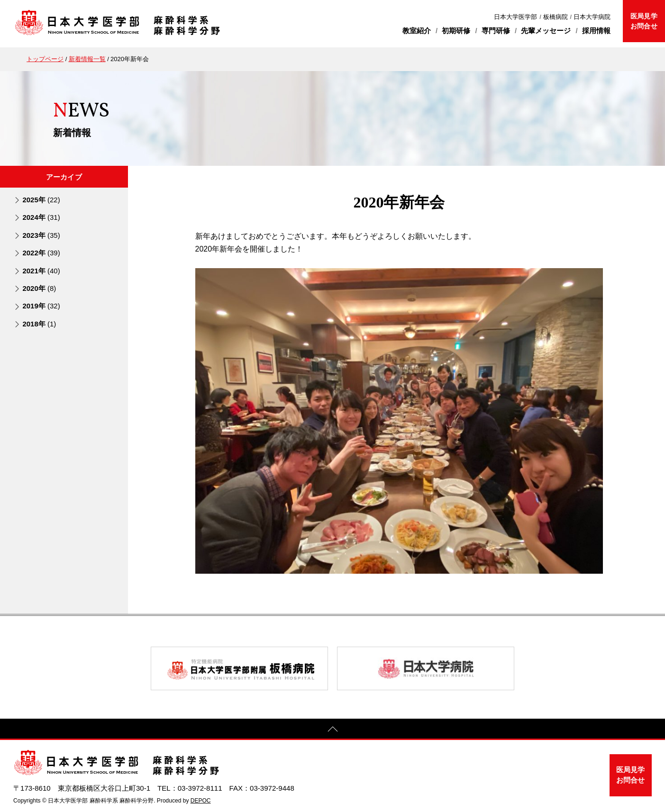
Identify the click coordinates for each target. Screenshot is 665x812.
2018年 (39, 324)
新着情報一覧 (87, 59)
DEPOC (201, 801)
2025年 (41, 200)
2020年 (39, 288)
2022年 (41, 253)
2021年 (41, 271)
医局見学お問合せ (644, 21)
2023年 (41, 235)
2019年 (41, 306)
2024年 (41, 217)
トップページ (45, 59)
